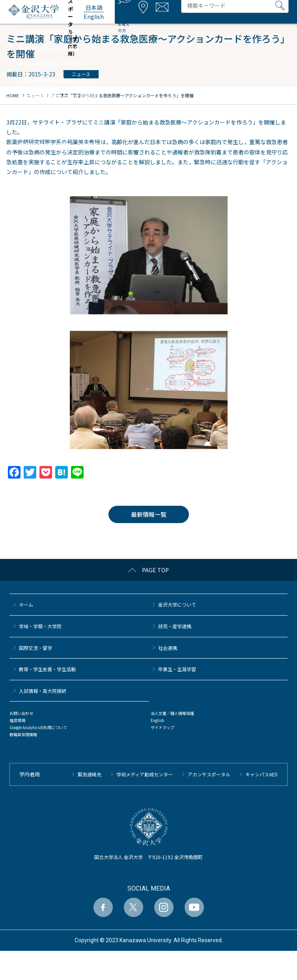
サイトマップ (163, 727)
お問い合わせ (21, 713)
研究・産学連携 (175, 626)
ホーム (26, 604)
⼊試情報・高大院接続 (43, 691)
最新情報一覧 (149, 514)
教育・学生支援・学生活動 (47, 669)
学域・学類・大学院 (40, 626)
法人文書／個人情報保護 (172, 713)
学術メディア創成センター (145, 774)
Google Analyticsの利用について (38, 727)
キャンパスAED (262, 774)
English (157, 720)
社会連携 (168, 648)
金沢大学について (177, 604)
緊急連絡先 (90, 774)
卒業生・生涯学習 (177, 669)
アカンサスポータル (209, 774)
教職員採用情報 (23, 734)
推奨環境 (17, 720)
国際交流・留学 (35, 648)
